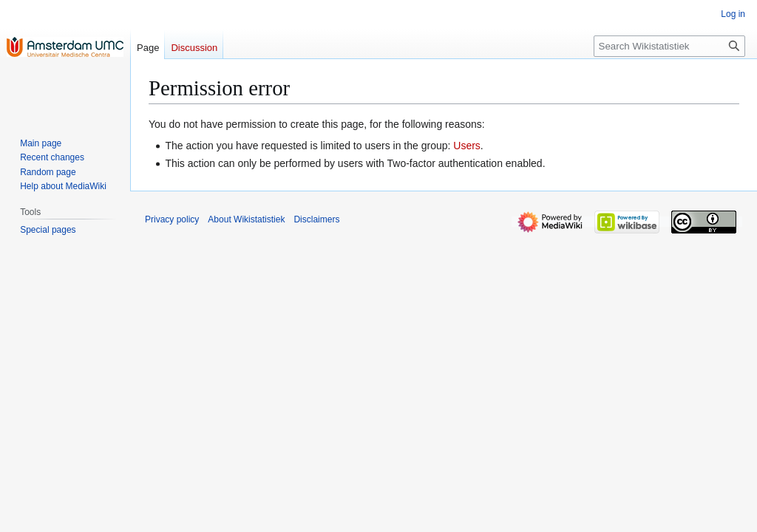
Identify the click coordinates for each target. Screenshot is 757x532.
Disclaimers (316, 219)
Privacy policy (172, 219)
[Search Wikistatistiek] (669, 46)
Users (467, 146)
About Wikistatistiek (246, 219)
